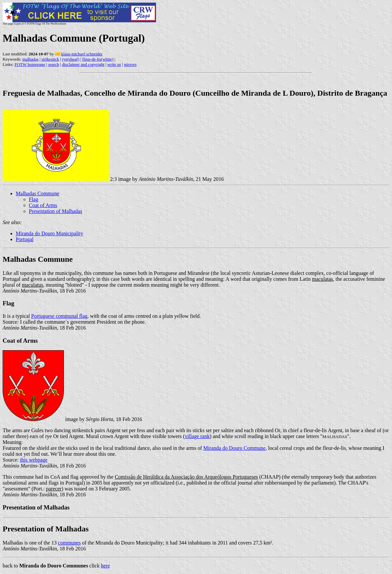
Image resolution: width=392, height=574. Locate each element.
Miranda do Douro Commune (234, 448)
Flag (33, 199)
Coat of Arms (43, 205)
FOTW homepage (30, 64)
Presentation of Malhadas (56, 211)
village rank (197, 436)
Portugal (25, 239)
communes (69, 543)
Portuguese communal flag (59, 316)
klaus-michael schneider (82, 54)
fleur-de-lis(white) (98, 59)
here (106, 566)
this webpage (34, 460)
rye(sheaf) (71, 59)
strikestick (50, 59)
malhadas (30, 59)
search (54, 64)
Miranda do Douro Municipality (49, 233)
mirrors (130, 64)
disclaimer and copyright (83, 64)
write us (114, 64)
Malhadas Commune (38, 193)
